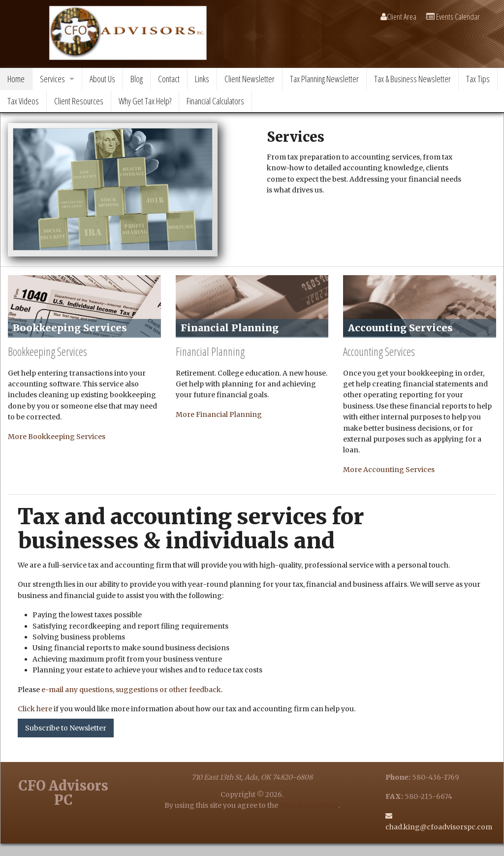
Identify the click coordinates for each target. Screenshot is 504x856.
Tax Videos (23, 101)
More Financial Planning (219, 414)
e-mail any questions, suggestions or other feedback (131, 690)
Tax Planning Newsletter (324, 79)
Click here (35, 709)
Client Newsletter (250, 79)
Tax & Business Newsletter (412, 79)
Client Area (398, 16)
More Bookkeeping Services (57, 437)
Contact (169, 79)
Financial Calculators (215, 101)
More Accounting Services (389, 470)
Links (202, 79)
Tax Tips (478, 79)
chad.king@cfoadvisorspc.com (439, 827)
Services (52, 79)
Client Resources (79, 101)
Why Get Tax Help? (145, 101)
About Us (102, 79)
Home (16, 79)
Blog (137, 79)
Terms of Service (309, 805)
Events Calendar (453, 16)
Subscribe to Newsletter (66, 728)
